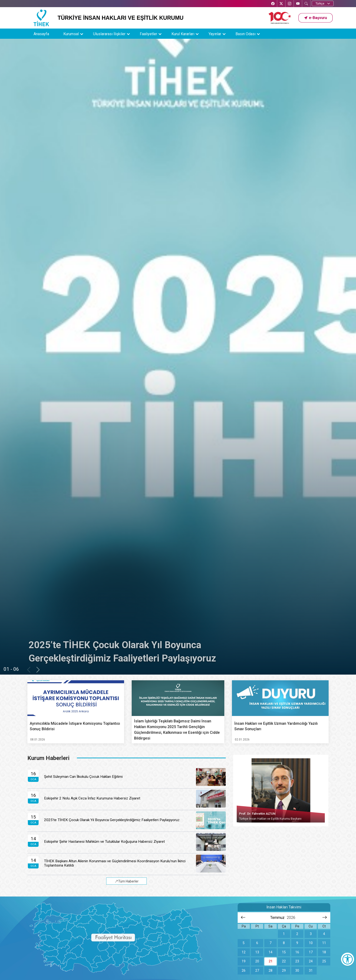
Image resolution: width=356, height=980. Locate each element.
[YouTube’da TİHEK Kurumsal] (298, 4)
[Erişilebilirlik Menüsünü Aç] (348, 959)
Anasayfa (41, 34)
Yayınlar (215, 34)
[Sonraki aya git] (325, 918)
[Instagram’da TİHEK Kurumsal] (290, 4)
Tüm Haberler (127, 881)
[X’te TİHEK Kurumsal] (281, 4)
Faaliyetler (148, 34)
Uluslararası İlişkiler (109, 34)
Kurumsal (71, 34)
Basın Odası (246, 34)
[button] (316, 18)
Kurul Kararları (183, 34)
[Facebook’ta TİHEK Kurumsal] (273, 4)
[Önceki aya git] (243, 918)
